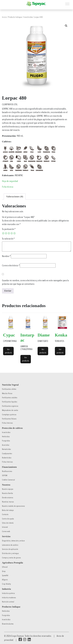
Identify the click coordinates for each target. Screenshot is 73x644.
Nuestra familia (8, 493)
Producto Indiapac (15, 17)
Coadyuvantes (7, 454)
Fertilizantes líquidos (10, 402)
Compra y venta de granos (11, 558)
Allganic (5, 580)
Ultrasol (5, 567)
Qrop (4, 571)
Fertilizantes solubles (10, 398)
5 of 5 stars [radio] (14, 233)
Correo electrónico (11, 265)
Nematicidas (7, 449)
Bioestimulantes (8, 624)
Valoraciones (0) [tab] (15, 196)
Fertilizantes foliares (9, 419)
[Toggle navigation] (2, 2)
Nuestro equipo (8, 489)
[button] (66, 26)
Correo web (6, 531)
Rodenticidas (7, 458)
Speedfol (5, 575)
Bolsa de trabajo (8, 510)
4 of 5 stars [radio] (12, 233)
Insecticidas (28, 17)
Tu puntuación (9, 229)
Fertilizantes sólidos (9, 389)
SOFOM (5, 475)
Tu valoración (8, 239)
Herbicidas (6, 437)
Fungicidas (6, 441)
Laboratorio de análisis (10, 545)
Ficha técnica (8, 187)
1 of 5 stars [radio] (3, 233)
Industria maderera (9, 598)
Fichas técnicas (7, 423)
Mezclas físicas (7, 393)
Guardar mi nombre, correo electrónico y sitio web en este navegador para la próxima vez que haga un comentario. (35, 282)
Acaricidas (6, 445)
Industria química (8, 593)
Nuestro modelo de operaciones (13, 506)
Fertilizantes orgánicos (10, 406)
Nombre (6, 256)
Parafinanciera (7, 471)
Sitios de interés (8, 523)
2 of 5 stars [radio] (6, 233)
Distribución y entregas (10, 553)
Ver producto (8, 351)
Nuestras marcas (8, 502)
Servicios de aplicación (10, 549)
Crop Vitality (6, 584)
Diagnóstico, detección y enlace (13, 541)
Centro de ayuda (8, 519)
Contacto (5, 514)
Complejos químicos (9, 415)
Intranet (5, 527)
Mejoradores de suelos (10, 410)
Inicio (4, 17)
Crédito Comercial (8, 480)
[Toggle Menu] (67, 4)
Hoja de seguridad (10, 181)
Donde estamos (8, 498)
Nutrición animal (8, 602)
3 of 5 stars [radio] (9, 233)
